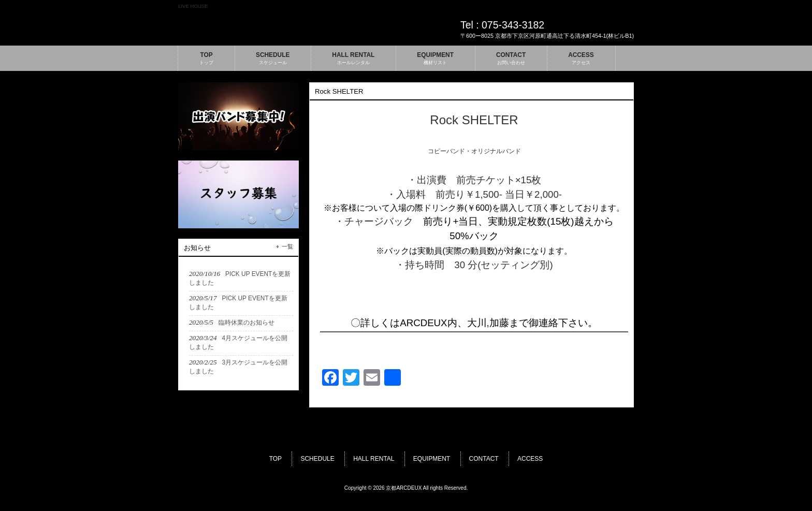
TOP (275, 459)
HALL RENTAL (374, 459)
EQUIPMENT (432, 459)
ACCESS (530, 459)
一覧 (287, 246)
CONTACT (484, 459)
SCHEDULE (317, 459)
